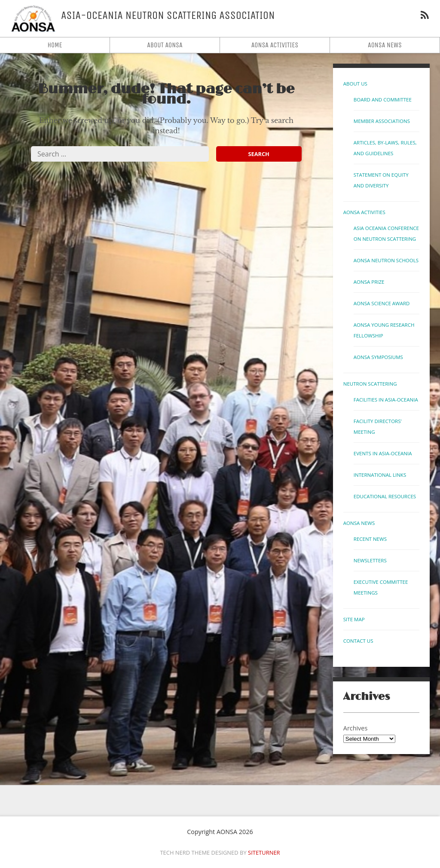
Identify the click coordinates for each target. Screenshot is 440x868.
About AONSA (165, 45)
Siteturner (264, 853)
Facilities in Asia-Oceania (386, 400)
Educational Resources (385, 496)
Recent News (370, 539)
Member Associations (382, 121)
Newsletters (370, 560)
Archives (355, 728)
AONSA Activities (275, 45)
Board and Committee (383, 100)
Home (55, 45)
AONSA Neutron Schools (386, 260)
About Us (355, 84)
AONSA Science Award (382, 303)
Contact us (358, 641)
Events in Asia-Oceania (383, 453)
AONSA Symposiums (378, 357)
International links (380, 475)
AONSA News (385, 45)
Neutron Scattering (370, 384)
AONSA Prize (369, 282)
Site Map (354, 619)
